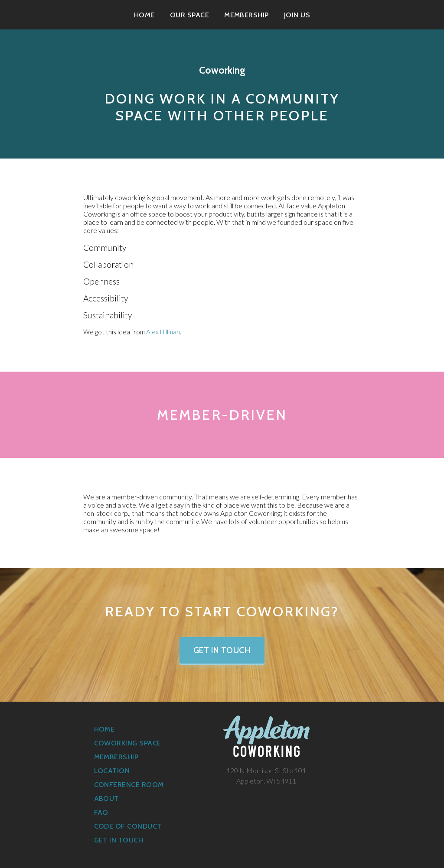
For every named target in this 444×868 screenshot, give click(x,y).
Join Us (297, 15)
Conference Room (129, 785)
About (106, 798)
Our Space (189, 15)
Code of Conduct (128, 826)
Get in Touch (222, 650)
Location (112, 771)
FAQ (101, 812)
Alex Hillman (163, 332)
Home (144, 15)
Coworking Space (128, 743)
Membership (246, 15)
